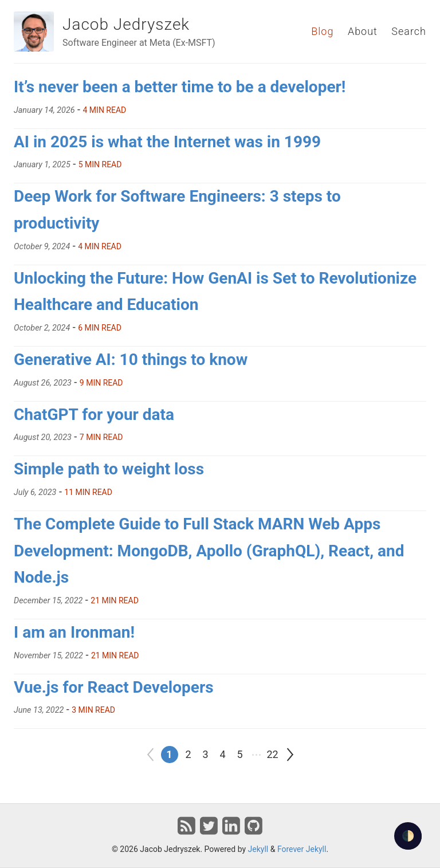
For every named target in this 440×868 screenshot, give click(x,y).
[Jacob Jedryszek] (34, 32)
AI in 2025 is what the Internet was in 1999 (167, 142)
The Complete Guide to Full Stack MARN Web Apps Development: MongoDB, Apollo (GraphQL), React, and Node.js (209, 551)
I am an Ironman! (74, 632)
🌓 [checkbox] (408, 836)
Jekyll (258, 849)
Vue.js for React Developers (114, 687)
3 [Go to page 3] (205, 754)
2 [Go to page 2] (188, 754)
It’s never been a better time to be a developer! (180, 87)
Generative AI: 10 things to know (131, 360)
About (363, 31)
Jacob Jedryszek (126, 24)
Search (409, 31)
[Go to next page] (290, 755)
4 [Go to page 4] (222, 754)
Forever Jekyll (302, 849)
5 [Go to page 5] (239, 754)
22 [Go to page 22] (272, 754)
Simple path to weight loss (109, 469)
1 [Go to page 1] (169, 754)
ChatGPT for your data (94, 415)
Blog (322, 31)
